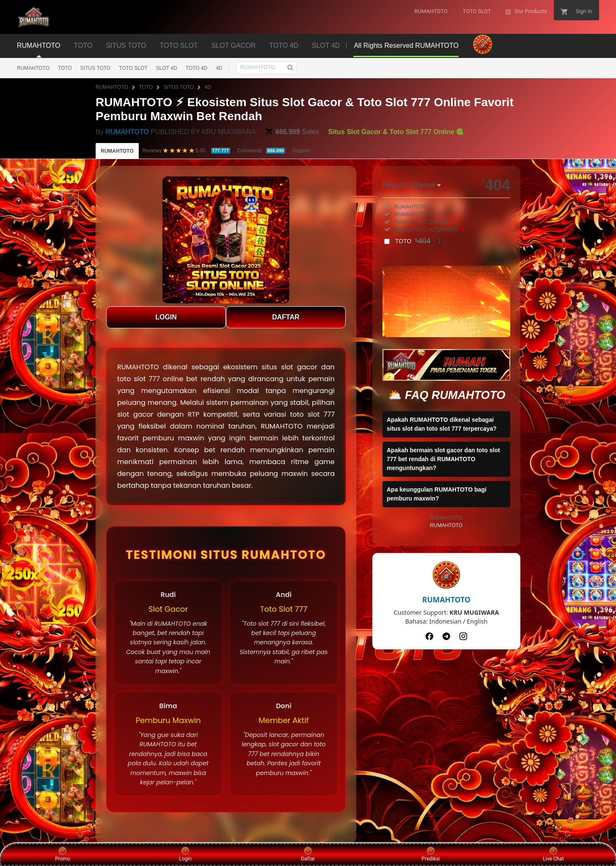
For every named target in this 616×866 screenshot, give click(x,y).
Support (301, 151)
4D (219, 68)
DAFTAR (286, 317)
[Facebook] (429, 636)
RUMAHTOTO (33, 68)
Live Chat (553, 854)
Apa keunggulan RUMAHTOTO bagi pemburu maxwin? (437, 494)
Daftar (308, 854)
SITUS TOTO (95, 68)
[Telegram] (446, 636)
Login (185, 854)
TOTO (65, 68)
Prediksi (431, 854)
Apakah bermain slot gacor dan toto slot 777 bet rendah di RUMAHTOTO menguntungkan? (443, 459)
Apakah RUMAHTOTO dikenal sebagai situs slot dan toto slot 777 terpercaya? (442, 424)
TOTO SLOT (133, 68)
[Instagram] (463, 636)
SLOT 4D (167, 68)
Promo (63, 854)
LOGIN (166, 317)
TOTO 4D (197, 68)
